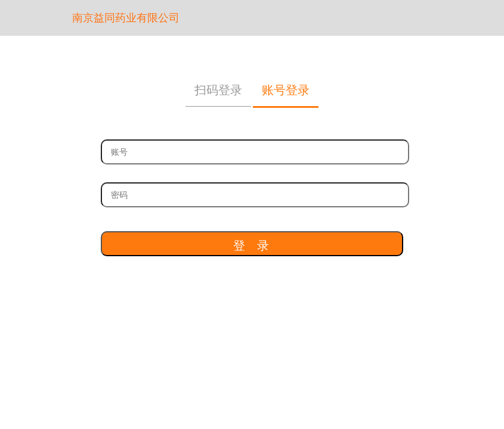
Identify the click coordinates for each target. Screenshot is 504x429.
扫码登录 (218, 90)
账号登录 (286, 90)
